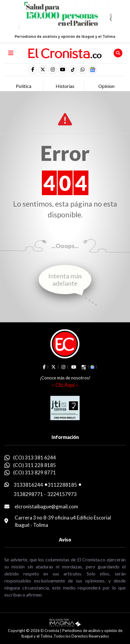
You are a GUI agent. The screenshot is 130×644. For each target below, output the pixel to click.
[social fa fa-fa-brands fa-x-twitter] (43, 70)
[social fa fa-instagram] (53, 70)
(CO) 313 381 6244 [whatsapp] (35, 458)
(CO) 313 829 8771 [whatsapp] (35, 472)
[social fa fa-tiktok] (73, 70)
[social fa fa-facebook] (33, 70)
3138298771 (28, 494)
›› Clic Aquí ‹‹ (65, 385)
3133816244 (28, 485)
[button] (83, 70)
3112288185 (62, 485)
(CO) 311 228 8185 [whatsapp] (35, 465)
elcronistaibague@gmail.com (46, 506)
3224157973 (62, 494)
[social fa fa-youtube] (63, 70)
